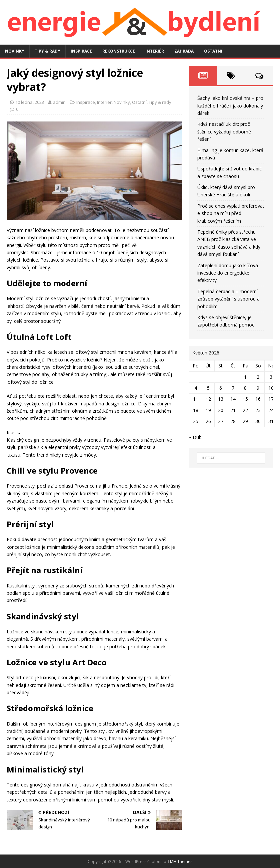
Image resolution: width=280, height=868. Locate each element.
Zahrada (184, 51)
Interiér (155, 51)
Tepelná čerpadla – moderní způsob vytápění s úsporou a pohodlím (228, 299)
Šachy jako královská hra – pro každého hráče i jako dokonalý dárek (230, 106)
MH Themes (181, 862)
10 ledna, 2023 (30, 102)
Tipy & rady (47, 51)
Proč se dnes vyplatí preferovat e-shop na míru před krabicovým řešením (231, 213)
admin (59, 102)
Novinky (15, 51)
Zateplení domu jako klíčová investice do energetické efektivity (228, 273)
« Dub (195, 437)
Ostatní (213, 51)
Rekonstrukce (119, 51)
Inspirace (81, 51)
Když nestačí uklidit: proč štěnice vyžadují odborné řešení (224, 131)
